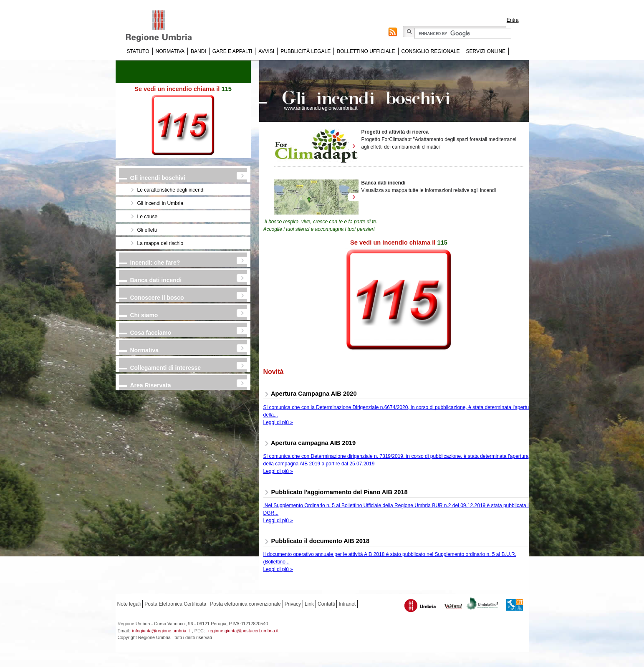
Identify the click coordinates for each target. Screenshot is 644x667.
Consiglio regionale (431, 51)
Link (309, 604)
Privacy (293, 604)
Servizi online (486, 51)
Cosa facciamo (151, 333)
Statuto (138, 51)
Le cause (148, 217)
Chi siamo (144, 315)
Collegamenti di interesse (166, 368)
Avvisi (266, 51)
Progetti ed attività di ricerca (395, 132)
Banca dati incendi (156, 280)
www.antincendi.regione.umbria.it (321, 108)
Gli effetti (147, 230)
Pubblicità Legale (306, 51)
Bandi (198, 51)
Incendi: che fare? (155, 263)
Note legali (129, 604)
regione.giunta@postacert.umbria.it (243, 631)
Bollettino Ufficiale (366, 51)
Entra (513, 20)
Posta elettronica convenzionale (245, 604)
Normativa (170, 51)
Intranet (347, 604)
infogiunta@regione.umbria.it (161, 631)
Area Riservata (151, 385)
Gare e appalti (232, 51)
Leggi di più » (278, 422)
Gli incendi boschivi (158, 178)
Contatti (326, 604)
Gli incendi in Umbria (160, 203)
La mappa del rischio (160, 243)
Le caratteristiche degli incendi (171, 190)
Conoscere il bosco (157, 298)
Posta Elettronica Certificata (175, 604)
